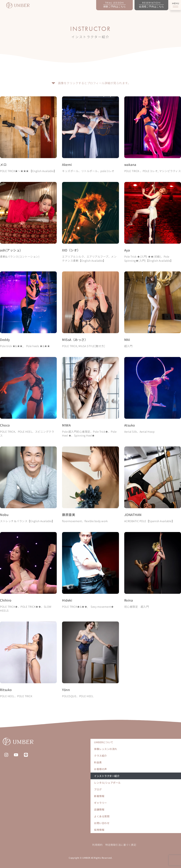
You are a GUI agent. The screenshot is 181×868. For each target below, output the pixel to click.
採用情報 (99, 830)
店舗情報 (99, 809)
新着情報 (99, 796)
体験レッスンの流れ (106, 749)
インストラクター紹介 (107, 776)
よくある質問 (102, 816)
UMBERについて (104, 742)
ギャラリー (100, 803)
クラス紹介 (100, 756)
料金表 (98, 762)
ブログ (98, 789)
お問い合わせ (102, 823)
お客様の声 (100, 769)
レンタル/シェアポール (107, 783)
